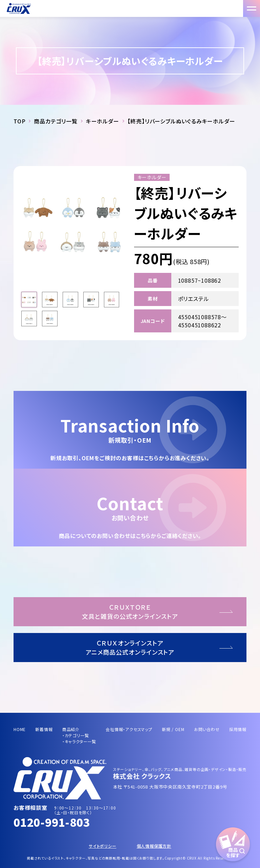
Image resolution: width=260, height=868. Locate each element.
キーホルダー (103, 121)
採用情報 (238, 729)
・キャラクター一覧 (79, 741)
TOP (19, 121)
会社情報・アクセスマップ (129, 729)
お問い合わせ (207, 729)
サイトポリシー (103, 846)
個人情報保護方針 (154, 846)
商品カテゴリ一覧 (56, 121)
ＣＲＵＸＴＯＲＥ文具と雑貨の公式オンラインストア (130, 612)
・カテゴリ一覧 (76, 735)
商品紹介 (71, 729)
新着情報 (44, 729)
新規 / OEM (173, 729)
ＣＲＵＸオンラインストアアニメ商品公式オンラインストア (130, 647)
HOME (20, 729)
